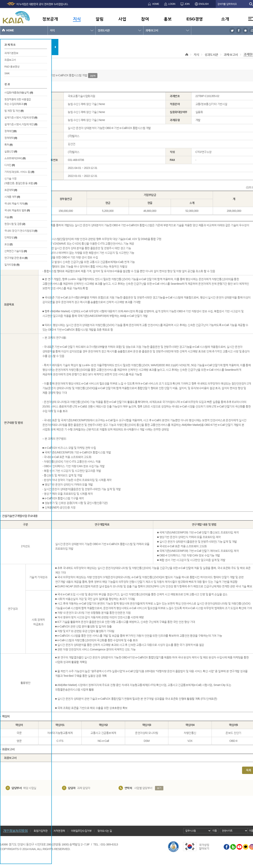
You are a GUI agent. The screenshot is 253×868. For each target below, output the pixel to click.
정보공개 (50, 19)
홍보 (168, 19)
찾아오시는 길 (105, 831)
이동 (215, 831)
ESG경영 (195, 19)
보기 (159, 788)
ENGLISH (204, 4)
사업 (122, 19)
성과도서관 (104, 30)
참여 (145, 19)
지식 (77, 19)
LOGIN (172, 4)
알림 (100, 19)
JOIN (187, 4)
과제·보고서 (152, 30)
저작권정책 (59, 831)
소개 (225, 19)
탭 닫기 (55, 47)
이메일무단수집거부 (81, 831)
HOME (156, 4)
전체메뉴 (251, 19)
